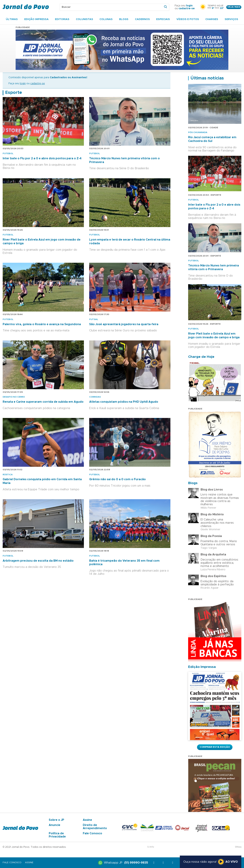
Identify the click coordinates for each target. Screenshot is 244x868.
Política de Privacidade (57, 835)
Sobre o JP (56, 820)
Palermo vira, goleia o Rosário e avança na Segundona (42, 324)
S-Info (151, 847)
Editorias (62, 19)
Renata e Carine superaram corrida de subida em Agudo (43, 402)
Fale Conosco (92, 833)
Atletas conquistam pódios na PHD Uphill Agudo (124, 402)
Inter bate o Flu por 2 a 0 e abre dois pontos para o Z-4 (42, 158)
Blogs (124, 19)
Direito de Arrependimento (95, 827)
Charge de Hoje (201, 357)
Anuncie (55, 825)
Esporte (14, 93)
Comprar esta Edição (215, 747)
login (189, 6)
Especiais (163, 19)
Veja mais (234, 7)
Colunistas (84, 19)
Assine (87, 820)
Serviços (231, 19)
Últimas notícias (207, 78)
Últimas (12, 19)
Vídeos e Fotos (188, 19)
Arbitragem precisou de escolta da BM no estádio (38, 561)
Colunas (106, 19)
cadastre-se (187, 9)
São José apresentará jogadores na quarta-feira (124, 324)
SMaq (238, 847)
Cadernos (142, 19)
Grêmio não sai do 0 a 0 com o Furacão (117, 479)
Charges (212, 19)
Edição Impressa (36, 19)
